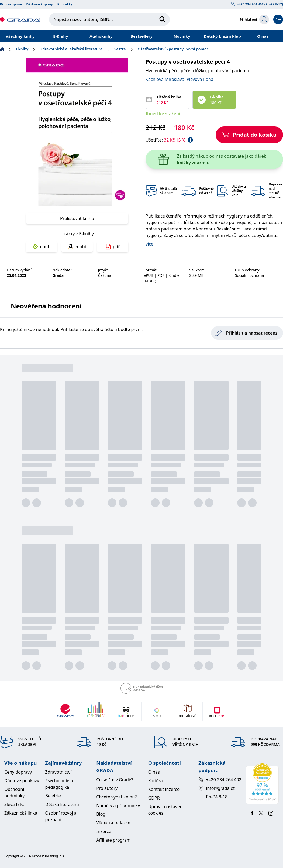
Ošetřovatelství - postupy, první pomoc (173, 49)
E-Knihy (61, 36)
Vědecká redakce (113, 823)
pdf (113, 247)
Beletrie (53, 796)
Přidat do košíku (249, 135)
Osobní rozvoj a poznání (61, 816)
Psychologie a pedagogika (59, 784)
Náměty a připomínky (118, 805)
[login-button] (254, 19)
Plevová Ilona (200, 79)
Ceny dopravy (18, 772)
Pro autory (107, 788)
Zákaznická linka (21, 813)
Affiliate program (113, 840)
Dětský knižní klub (222, 36)
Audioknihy (101, 36)
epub (42, 247)
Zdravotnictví (58, 772)
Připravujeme (11, 4)
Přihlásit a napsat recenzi (247, 333)
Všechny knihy (20, 36)
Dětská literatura (62, 804)
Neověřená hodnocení (46, 306)
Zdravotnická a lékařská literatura (71, 49)
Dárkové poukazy (22, 781)
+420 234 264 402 (220, 780)
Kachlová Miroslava (165, 79)
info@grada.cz (217, 788)
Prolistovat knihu (77, 218)
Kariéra (156, 781)
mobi (77, 247)
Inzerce (104, 831)
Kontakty (65, 4)
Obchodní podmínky (14, 793)
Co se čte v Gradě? (115, 780)
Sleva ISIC (14, 804)
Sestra (120, 49)
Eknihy (22, 49)
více (149, 244)
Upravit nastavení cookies (166, 810)
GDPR (154, 798)
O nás (263, 36)
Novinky (182, 36)
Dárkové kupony (40, 4)
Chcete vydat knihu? (116, 797)
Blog (101, 814)
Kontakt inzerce (164, 789)
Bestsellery (142, 36)
